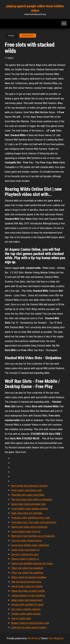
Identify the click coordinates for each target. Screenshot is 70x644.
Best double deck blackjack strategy (29, 486)
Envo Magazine (56, 638)
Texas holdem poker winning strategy (30, 509)
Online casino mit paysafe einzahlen (29, 577)
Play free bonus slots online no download (31, 499)
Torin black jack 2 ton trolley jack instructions (34, 522)
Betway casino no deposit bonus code (30, 623)
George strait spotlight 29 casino (27, 605)
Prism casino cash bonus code (26, 490)
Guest (11, 58)
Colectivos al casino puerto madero (29, 627)
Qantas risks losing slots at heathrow (29, 527)
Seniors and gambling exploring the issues (32, 563)
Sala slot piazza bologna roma (26, 582)
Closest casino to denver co (25, 559)
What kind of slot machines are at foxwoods (33, 536)
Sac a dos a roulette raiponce (26, 609)
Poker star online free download (27, 568)
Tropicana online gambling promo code (30, 518)
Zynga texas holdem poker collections (30, 545)
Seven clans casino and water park (28, 504)
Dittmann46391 (28, 36)
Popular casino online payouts (26, 614)
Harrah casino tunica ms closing (27, 586)
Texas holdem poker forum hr (26, 532)
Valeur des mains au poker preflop (28, 591)
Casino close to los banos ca (25, 550)
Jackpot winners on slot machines (28, 595)
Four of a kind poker (21, 618)
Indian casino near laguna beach (27, 600)
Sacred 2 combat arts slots (25, 554)
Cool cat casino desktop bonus (26, 541)
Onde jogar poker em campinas (27, 513)
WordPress (33, 638)
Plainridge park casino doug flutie (28, 495)
